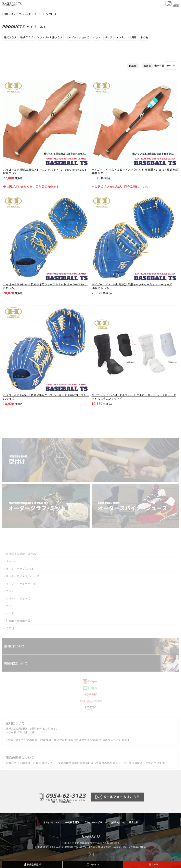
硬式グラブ (10, 38)
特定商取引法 (72, 822)
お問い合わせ (118, 822)
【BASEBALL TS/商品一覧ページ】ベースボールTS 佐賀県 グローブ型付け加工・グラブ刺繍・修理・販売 (12, 4)
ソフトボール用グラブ (50, 38)
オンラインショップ (21, 14)
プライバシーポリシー (95, 822)
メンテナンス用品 (126, 38)
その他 (144, 38)
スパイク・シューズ (78, 38)
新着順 (147, 85)
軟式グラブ (27, 38)
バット (97, 38)
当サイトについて (52, 822)
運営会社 (134, 822)
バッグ (108, 38)
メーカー (38, 14)
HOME (5, 14)
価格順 (133, 85)
